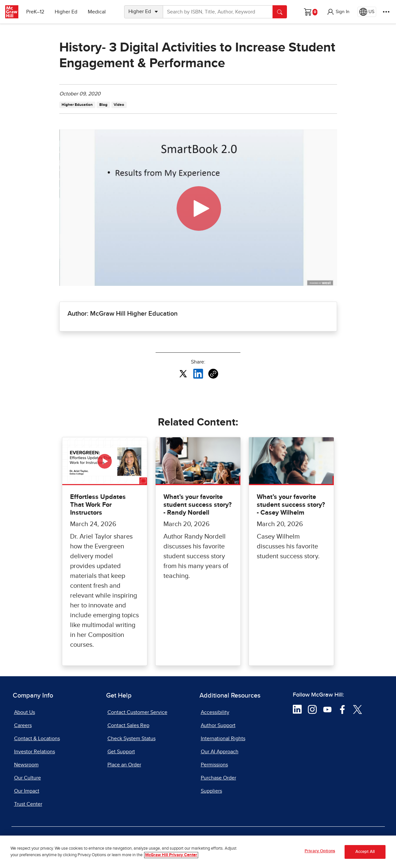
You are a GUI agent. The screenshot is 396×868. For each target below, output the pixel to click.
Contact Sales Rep (128, 725)
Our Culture (28, 778)
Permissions (214, 765)
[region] (198, 852)
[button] (338, 12)
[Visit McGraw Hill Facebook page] (342, 709)
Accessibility (215, 712)
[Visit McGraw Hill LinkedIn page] (297, 709)
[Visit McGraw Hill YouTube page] (327, 709)
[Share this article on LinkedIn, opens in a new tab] (198, 373)
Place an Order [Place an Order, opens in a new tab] (124, 765)
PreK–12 (35, 12)
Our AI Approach (220, 752)
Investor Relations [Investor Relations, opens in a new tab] (35, 752)
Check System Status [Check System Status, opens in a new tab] (132, 739)
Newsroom (26, 765)
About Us (25, 712)
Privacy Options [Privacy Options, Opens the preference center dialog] (320, 851)
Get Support (121, 752)
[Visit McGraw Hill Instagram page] (312, 709)
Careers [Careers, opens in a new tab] (23, 725)
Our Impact (27, 791)
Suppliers (211, 791)
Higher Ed (66, 12)
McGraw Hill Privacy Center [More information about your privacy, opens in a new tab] (171, 855)
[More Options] (386, 12)
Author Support (218, 725)
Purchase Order (218, 778)
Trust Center (28, 804)
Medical (97, 12)
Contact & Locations (37, 739)
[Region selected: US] (367, 12)
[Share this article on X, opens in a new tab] (183, 373)
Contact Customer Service (137, 712)
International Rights (223, 739)
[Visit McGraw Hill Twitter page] (358, 709)
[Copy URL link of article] (213, 374)
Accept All (365, 852)
